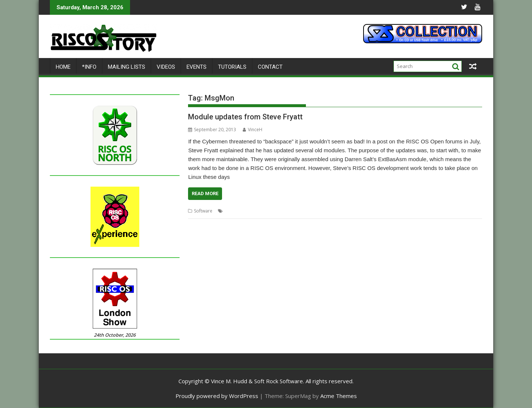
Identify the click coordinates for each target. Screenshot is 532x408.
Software (203, 211)
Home (63, 67)
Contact (270, 67)
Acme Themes (339, 396)
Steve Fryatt (335, 211)
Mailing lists (127, 67)
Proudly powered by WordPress (217, 396)
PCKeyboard (307, 211)
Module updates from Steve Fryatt (245, 117)
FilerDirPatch (238, 211)
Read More (205, 193)
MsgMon (282, 211)
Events (197, 67)
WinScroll (360, 211)
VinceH (253, 130)
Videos (166, 67)
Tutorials (232, 67)
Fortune (262, 211)
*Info (89, 67)
